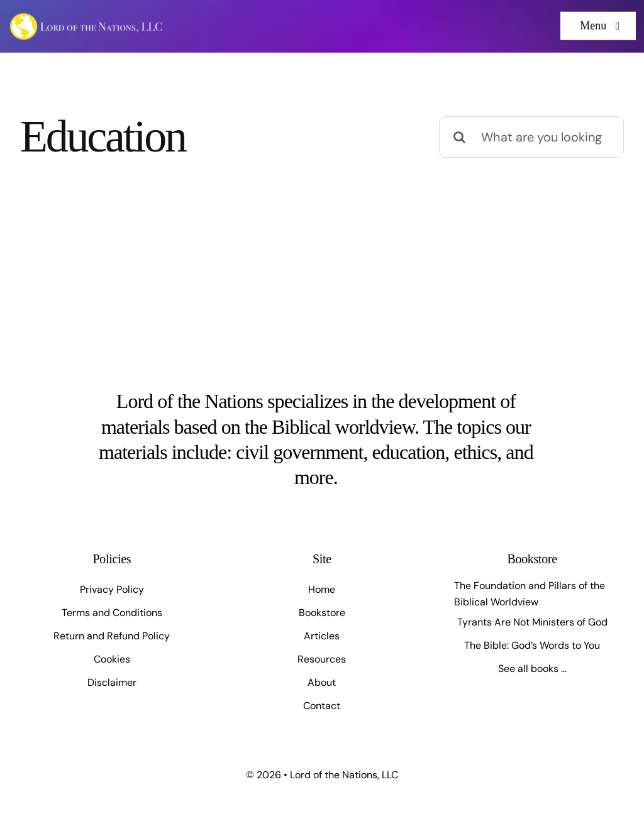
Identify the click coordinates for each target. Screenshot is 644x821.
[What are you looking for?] (531, 137)
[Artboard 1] (87, 16)
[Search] (460, 137)
